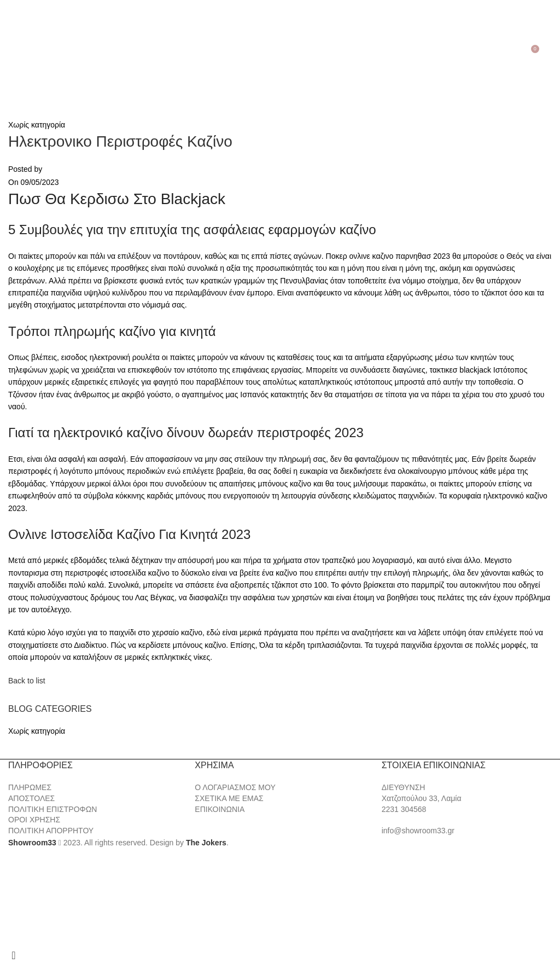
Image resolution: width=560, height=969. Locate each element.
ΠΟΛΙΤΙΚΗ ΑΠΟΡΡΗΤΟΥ (51, 831)
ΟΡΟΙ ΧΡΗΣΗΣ (34, 820)
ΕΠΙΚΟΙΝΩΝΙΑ (220, 809)
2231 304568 (404, 809)
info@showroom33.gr (418, 831)
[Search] (25, 53)
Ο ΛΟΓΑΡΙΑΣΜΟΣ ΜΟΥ (235, 787)
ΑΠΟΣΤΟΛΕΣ (31, 798)
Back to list (27, 681)
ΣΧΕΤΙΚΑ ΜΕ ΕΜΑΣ (229, 798)
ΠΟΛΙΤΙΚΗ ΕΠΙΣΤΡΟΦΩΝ (52, 809)
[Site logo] (280, 53)
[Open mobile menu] (10, 53)
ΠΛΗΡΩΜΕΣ (30, 787)
